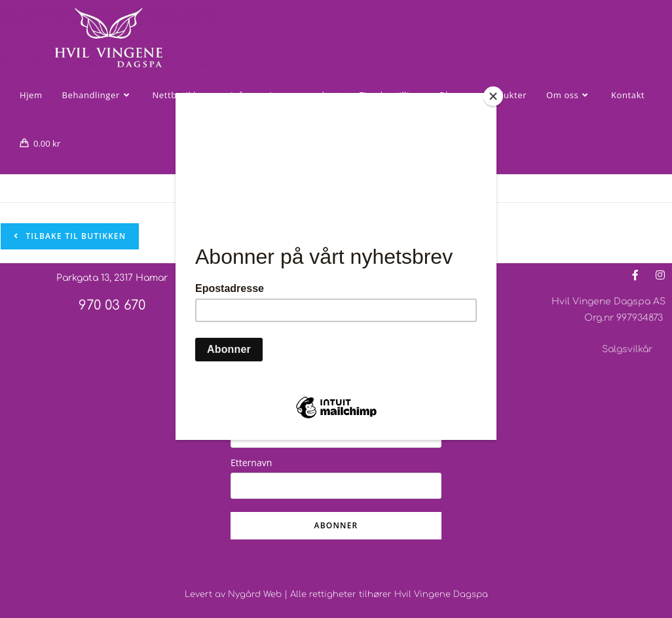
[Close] (493, 96)
